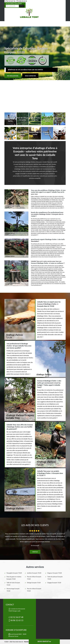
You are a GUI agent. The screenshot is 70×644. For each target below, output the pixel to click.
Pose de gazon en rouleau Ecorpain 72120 (14, 578)
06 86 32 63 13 (22, 1)
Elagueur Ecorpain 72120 (55, 573)
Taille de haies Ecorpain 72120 (13, 584)
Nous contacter (30, 76)
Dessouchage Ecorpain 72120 (13, 590)
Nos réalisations (13, 76)
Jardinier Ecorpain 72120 (34, 573)
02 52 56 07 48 (10, 1)
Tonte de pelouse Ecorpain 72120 (55, 578)
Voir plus (35, 552)
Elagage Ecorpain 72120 (54, 583)
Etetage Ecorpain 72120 (34, 583)
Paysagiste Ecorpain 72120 (14, 573)
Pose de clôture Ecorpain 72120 (34, 578)
